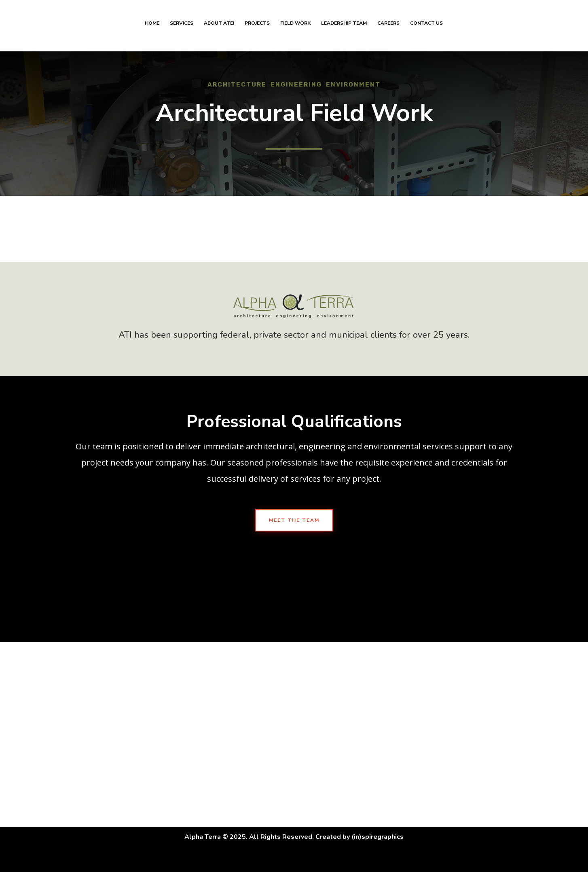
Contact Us (426, 29)
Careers (388, 29)
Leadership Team (344, 29)
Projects (257, 29)
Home (152, 29)
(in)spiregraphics (378, 837)
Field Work (295, 29)
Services (182, 29)
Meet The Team (294, 520)
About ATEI (219, 29)
